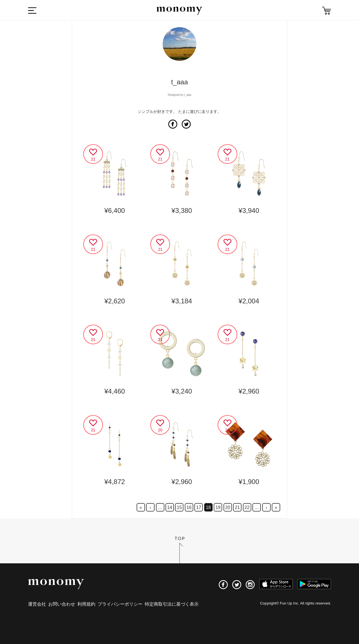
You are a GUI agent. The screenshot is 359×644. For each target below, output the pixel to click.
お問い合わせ (62, 604)
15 (179, 507)
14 (170, 507)
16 (189, 507)
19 (218, 507)
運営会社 (37, 604)
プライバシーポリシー (120, 604)
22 (247, 507)
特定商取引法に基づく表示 (172, 604)
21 (237, 507)
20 (228, 507)
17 (199, 507)
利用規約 (86, 604)
